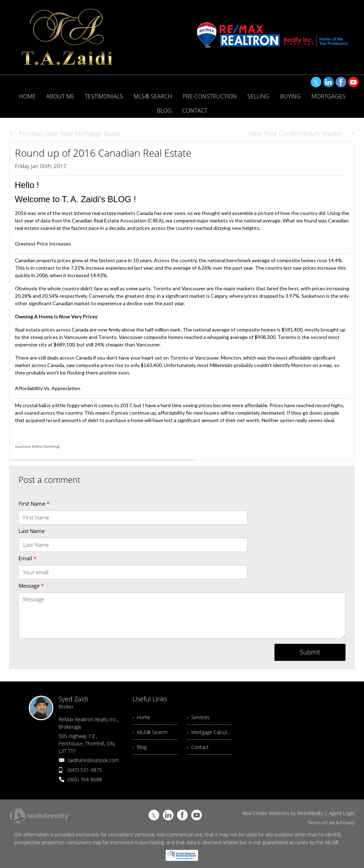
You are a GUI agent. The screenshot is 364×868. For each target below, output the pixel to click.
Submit (310, 652)
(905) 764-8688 (85, 779)
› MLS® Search (150, 732)
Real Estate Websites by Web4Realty (283, 813)
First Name (34, 503)
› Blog (140, 747)
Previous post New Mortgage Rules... (67, 133)
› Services (198, 717)
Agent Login (342, 813)
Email (27, 558)
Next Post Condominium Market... (302, 133)
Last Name (31, 531)
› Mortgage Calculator (209, 732)
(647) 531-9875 (85, 770)
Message (31, 586)
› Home (141, 717)
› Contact (198, 747)
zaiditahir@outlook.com (93, 760)
